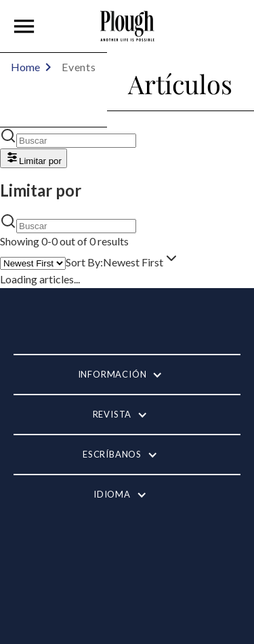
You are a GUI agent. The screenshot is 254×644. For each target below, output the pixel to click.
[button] (24, 26)
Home (25, 67)
